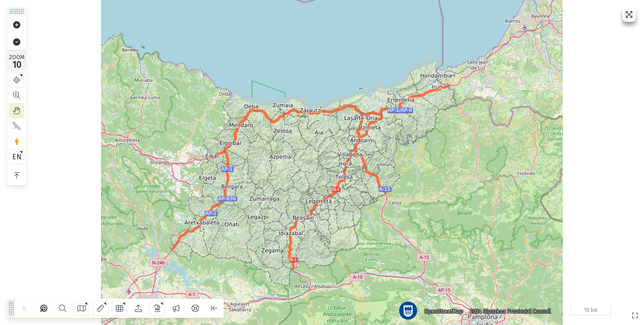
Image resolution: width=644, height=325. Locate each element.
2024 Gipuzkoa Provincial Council (508, 309)
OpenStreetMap (442, 309)
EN (17, 157)
